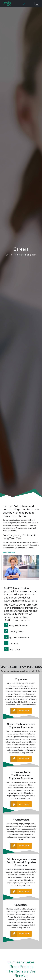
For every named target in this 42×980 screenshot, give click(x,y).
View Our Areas (9, 552)
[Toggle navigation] (37, 4)
